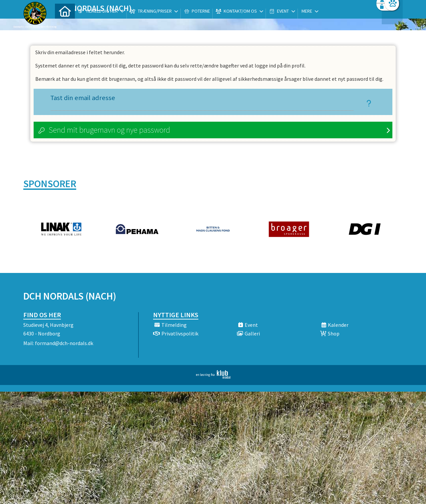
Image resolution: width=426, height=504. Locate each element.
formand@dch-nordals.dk (64, 343)
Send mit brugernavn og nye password (109, 130)
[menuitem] (65, 22)
